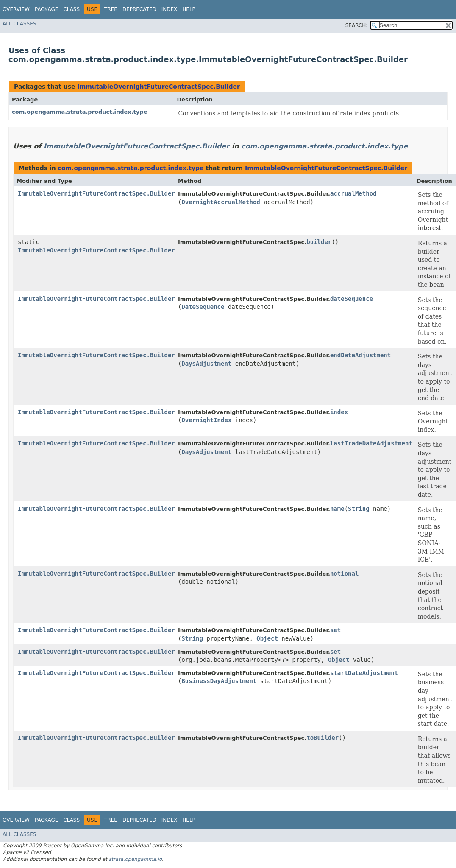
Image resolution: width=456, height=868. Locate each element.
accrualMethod (353, 193)
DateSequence (203, 307)
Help (189, 9)
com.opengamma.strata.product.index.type (79, 112)
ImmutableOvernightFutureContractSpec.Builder (158, 87)
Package (46, 9)
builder (319, 242)
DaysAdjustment (206, 364)
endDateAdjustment (360, 355)
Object (267, 638)
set (335, 630)
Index (170, 9)
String (359, 509)
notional (344, 574)
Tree (111, 9)
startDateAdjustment (364, 673)
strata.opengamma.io (135, 859)
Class (71, 9)
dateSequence (352, 299)
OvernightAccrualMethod (221, 202)
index (339, 412)
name (337, 509)
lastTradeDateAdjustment (371, 443)
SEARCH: (357, 25)
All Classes (19, 24)
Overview (16, 9)
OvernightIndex (206, 420)
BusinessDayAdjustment (219, 681)
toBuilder (323, 738)
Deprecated (139, 9)
